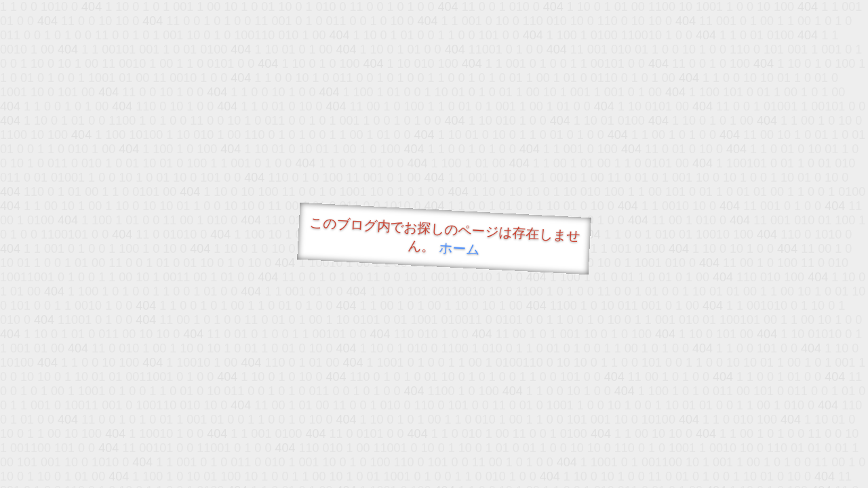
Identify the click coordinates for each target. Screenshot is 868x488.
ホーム (459, 248)
